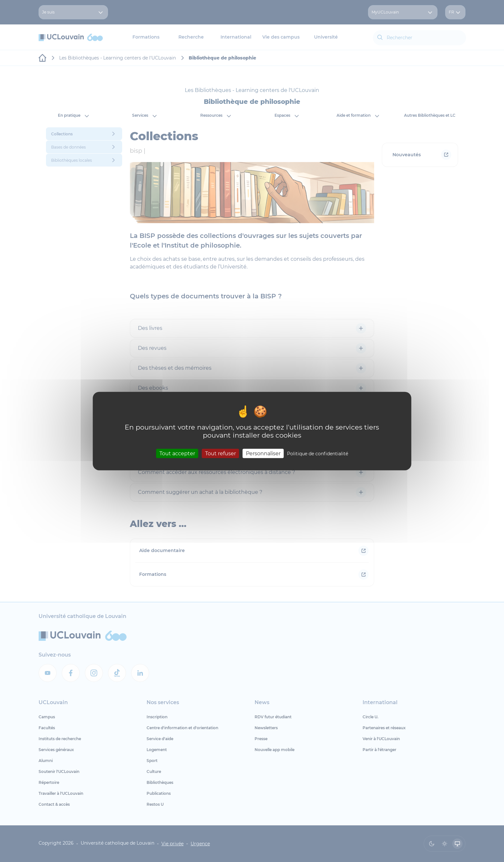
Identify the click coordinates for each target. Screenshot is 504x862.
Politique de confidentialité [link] (318, 454)
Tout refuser (221, 454)
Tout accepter (177, 454)
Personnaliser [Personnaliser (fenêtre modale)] (263, 454)
